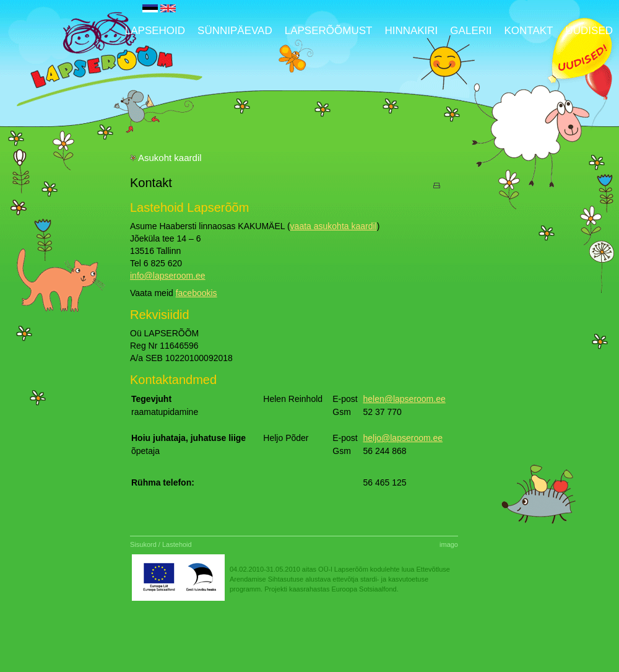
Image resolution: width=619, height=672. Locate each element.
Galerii (471, 31)
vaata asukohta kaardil (334, 226)
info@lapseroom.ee (168, 276)
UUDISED (589, 31)
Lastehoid (177, 544)
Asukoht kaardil (170, 158)
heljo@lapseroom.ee (403, 438)
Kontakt (528, 31)
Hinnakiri (411, 31)
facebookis (197, 293)
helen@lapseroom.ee (404, 399)
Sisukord (143, 544)
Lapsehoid (155, 31)
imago (449, 544)
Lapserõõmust (329, 31)
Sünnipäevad (235, 31)
